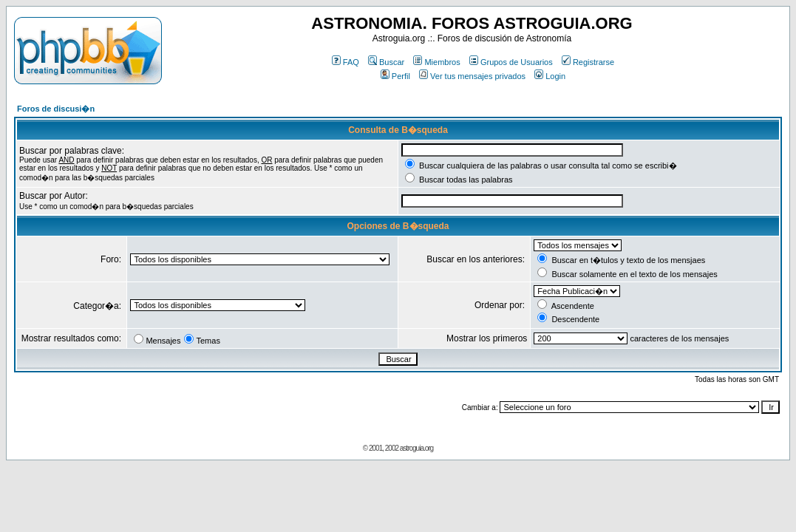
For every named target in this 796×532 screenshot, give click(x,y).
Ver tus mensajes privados (472, 76)
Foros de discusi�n (56, 109)
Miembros (436, 62)
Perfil (395, 76)
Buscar (386, 62)
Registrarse (588, 62)
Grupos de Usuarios (511, 62)
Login (550, 76)
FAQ (346, 62)
